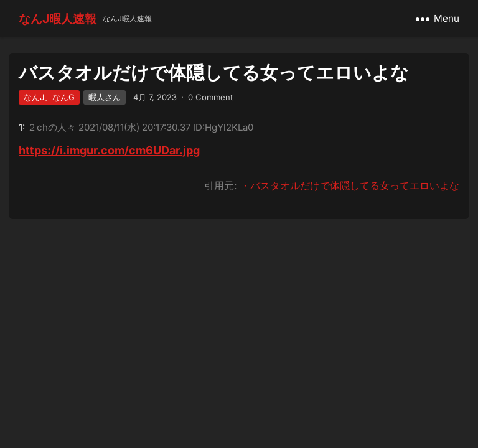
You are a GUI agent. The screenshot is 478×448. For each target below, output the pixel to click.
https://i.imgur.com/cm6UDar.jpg (109, 150)
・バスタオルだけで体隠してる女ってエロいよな (350, 185)
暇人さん (105, 97)
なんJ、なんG (49, 97)
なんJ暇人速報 (58, 19)
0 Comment (210, 97)
